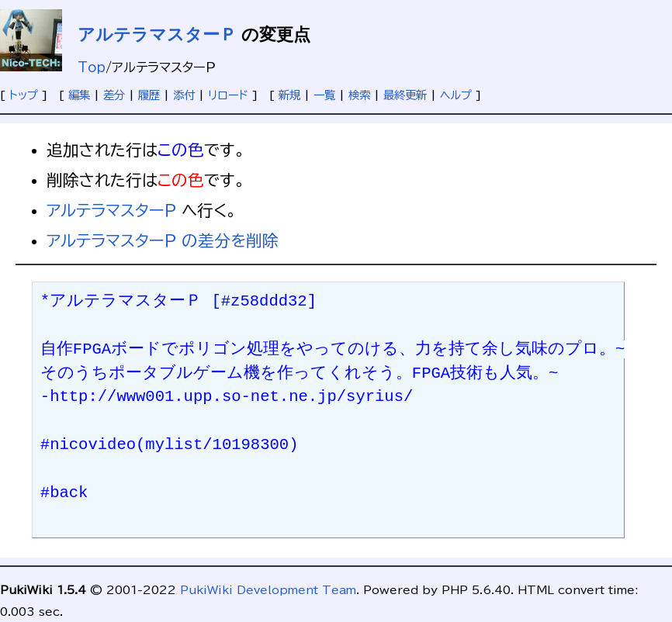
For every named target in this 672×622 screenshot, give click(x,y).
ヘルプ (456, 95)
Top (92, 67)
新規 (289, 95)
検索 (359, 95)
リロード (228, 95)
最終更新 (405, 95)
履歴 (149, 95)
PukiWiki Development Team (268, 590)
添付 (184, 95)
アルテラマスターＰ (157, 35)
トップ (24, 95)
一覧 (324, 95)
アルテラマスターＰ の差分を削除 (163, 240)
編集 (79, 95)
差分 (114, 95)
